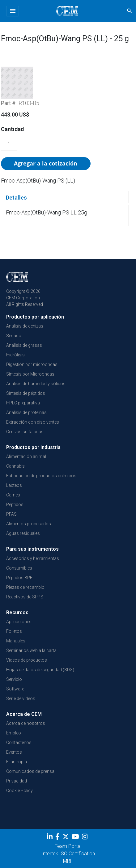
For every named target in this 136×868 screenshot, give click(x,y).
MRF (68, 861)
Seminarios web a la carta (31, 650)
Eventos (14, 752)
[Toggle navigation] (13, 11)
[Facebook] (59, 838)
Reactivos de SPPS (25, 597)
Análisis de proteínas (26, 412)
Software (15, 689)
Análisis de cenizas (25, 326)
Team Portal (68, 846)
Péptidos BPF (19, 578)
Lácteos (14, 485)
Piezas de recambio (25, 587)
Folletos (14, 631)
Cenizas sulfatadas (25, 432)
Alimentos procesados (29, 524)
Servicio (14, 679)
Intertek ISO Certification (68, 854)
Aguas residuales (23, 533)
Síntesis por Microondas (30, 374)
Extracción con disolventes (33, 422)
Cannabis (15, 466)
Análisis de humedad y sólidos (36, 384)
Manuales (16, 641)
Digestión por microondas (32, 364)
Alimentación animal (26, 456)
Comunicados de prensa (30, 771)
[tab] (65, 197)
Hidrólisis (15, 355)
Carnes (13, 495)
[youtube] (76, 838)
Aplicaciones (19, 622)
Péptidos (15, 504)
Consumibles (19, 568)
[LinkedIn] (51, 838)
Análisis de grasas (24, 345)
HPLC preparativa (23, 403)
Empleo (14, 733)
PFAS (11, 514)
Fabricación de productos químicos (41, 476)
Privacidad (17, 781)
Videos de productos (27, 660)
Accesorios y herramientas (33, 558)
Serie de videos (21, 698)
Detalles (16, 198)
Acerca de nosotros (26, 723)
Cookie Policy (19, 791)
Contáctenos (19, 742)
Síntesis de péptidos (26, 393)
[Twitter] (66, 838)
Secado (14, 336)
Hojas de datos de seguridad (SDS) (40, 670)
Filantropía (17, 762)
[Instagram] (85, 838)
